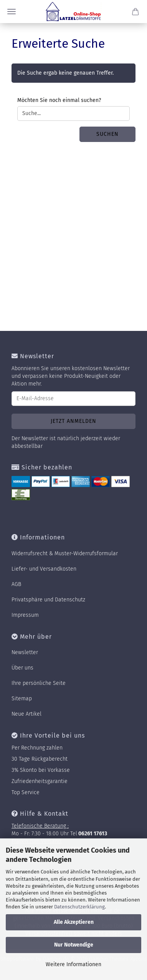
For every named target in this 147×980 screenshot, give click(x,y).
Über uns (22, 668)
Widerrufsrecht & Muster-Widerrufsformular (65, 553)
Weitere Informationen (73, 964)
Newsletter (25, 652)
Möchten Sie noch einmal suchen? (59, 100)
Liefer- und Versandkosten (44, 569)
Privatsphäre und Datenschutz (48, 600)
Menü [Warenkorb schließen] (12, 12)
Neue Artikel (26, 714)
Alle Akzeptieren (74, 922)
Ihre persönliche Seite (39, 683)
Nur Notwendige (74, 945)
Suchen (107, 134)
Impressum (25, 615)
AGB (16, 584)
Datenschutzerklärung (79, 907)
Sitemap (22, 699)
